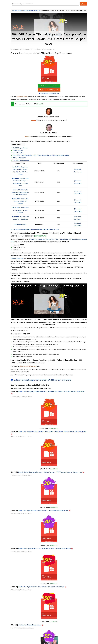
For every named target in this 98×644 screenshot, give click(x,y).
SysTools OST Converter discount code (21, 624)
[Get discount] (78, 172)
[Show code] (78, 169)
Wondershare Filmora (20, 224)
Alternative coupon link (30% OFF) (49, 93)
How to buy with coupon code (21, 160)
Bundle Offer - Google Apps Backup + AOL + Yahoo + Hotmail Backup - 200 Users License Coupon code (51, 391)
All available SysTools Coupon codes (22, 613)
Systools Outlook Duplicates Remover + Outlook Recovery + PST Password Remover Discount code (50, 472)
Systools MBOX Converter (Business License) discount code (27, 619)
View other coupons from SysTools (21, 642)
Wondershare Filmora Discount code (30, 587)
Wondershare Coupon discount (26, 590)
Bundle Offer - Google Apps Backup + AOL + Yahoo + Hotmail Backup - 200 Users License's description (41, 155)
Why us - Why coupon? (19, 158)
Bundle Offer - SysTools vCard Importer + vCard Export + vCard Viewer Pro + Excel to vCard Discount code (52, 432)
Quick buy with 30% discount (49, 90)
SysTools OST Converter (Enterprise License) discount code (27, 631)
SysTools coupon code (49, 49)
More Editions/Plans (18, 153)
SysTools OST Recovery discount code (21, 636)
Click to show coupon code (49, 86)
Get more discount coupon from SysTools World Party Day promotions (41, 380)
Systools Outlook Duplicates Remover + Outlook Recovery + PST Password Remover (20, 192)
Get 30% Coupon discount (20, 148)
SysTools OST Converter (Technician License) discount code (27, 629)
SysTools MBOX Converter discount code (22, 617)
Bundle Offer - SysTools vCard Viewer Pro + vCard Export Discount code (41, 561)
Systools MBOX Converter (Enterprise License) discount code (27, 622)
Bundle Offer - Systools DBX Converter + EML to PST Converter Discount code (43, 510)
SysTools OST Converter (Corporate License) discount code (27, 627)
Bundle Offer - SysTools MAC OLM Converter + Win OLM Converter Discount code (44, 536)
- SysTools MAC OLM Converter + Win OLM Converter (20, 210)
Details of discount (18, 150)
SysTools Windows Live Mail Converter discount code (25, 634)
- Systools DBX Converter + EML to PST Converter (20, 201)
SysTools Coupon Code (17, 259)
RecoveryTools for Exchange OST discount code (24, 639)
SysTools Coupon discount (25, 397)
